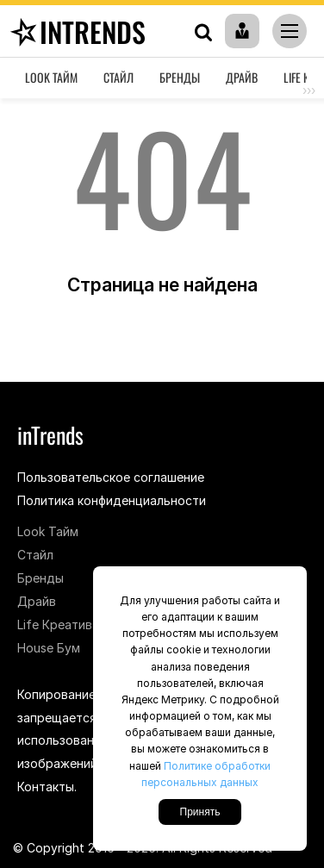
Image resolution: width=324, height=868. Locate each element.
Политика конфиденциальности (112, 500)
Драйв (242, 77)
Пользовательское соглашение (111, 477)
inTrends (75, 31)
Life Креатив (55, 624)
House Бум (49, 648)
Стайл (118, 77)
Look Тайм (51, 77)
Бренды (180, 77)
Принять (200, 812)
